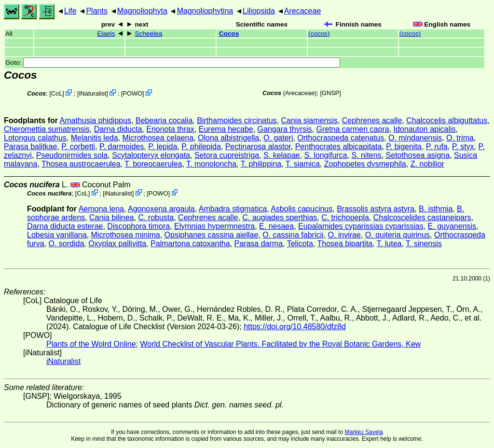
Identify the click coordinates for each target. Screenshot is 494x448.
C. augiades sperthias (280, 217)
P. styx (463, 147)
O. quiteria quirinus (398, 235)
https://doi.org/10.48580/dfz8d (295, 327)
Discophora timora (138, 226)
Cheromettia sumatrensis (47, 129)
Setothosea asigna (418, 155)
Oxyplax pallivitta (117, 244)
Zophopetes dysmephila (365, 164)
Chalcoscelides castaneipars (422, 217)
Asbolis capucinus (302, 209)
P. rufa (437, 147)
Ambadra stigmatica (233, 209)
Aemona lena (101, 209)
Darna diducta (118, 129)
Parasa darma (259, 244)
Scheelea (149, 34)
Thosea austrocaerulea (81, 164)
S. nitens (366, 155)
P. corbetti (78, 147)
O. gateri (278, 138)
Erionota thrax (170, 129)
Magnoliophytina (205, 11)
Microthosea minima (126, 235)
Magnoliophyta (142, 11)
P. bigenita (404, 147)
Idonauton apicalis (425, 129)
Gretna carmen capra (352, 129)
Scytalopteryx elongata (151, 155)
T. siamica (303, 164)
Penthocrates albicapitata (339, 147)
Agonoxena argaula (161, 209)
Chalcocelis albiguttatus (447, 120)
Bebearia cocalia (164, 120)
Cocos (229, 34)
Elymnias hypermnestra (214, 226)
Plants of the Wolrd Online (91, 344)
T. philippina (261, 164)
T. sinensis (424, 244)
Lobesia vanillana (57, 235)
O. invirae (344, 235)
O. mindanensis (415, 138)
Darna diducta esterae (65, 226)
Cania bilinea (112, 217)
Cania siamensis (309, 120)
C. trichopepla (345, 217)
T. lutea (389, 244)
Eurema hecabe (226, 129)
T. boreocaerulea (153, 164)
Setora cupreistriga (227, 155)
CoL (57, 93)
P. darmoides (122, 147)
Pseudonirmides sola (72, 155)
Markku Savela (364, 432)
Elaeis (106, 34)
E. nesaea (276, 226)
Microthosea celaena (158, 138)
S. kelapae (282, 155)
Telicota (300, 244)
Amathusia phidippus (96, 120)
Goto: (173, 63)
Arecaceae (303, 11)
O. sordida (66, 244)
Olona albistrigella (228, 138)
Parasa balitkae (30, 147)
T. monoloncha (211, 164)
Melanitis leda (95, 138)
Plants (96, 11)
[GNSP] (330, 93)
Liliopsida (259, 11)
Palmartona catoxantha (190, 244)
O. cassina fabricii (293, 235)
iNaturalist (92, 93)
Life (70, 11)
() (319, 34)
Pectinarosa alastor (258, 147)
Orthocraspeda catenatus (341, 138)
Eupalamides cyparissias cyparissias (361, 226)
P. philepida (201, 147)
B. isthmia (436, 209)
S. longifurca (326, 155)
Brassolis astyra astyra (376, 209)
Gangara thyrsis (285, 129)
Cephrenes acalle (372, 120)
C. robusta (156, 217)
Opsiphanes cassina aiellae (212, 235)
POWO (133, 93)
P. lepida (163, 147)
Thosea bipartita (345, 244)
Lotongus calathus (35, 138)
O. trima (460, 138)
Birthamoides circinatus (237, 120)
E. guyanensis (452, 226)
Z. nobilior (427, 164)
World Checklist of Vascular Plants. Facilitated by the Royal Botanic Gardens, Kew (280, 344)
